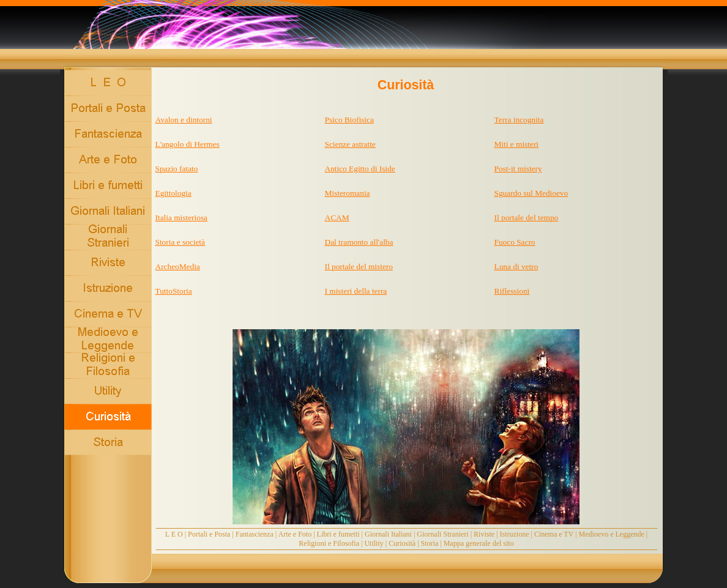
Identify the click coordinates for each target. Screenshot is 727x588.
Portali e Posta (209, 534)
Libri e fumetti (338, 534)
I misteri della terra (356, 291)
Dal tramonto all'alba (359, 242)
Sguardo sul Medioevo (531, 193)
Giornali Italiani (388, 534)
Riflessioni (512, 291)
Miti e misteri (517, 144)
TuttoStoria (174, 291)
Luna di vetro (516, 266)
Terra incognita (519, 120)
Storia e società (180, 242)
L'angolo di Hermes (188, 144)
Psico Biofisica (349, 120)
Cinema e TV (554, 534)
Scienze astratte (350, 144)
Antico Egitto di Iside (360, 169)
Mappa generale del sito (479, 543)
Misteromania (348, 193)
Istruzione (515, 534)
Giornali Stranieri (442, 534)
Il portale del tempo (527, 218)
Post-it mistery (518, 169)
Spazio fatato (177, 169)
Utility (374, 543)
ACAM (337, 218)
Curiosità (402, 543)
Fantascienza (255, 534)
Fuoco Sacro (515, 242)
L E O (174, 534)
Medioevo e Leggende (612, 534)
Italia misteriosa (182, 218)
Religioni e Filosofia (329, 543)
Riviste (484, 534)
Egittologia (173, 193)
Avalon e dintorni (184, 120)
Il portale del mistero (359, 266)
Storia (430, 543)
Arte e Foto (295, 534)
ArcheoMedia (178, 266)
